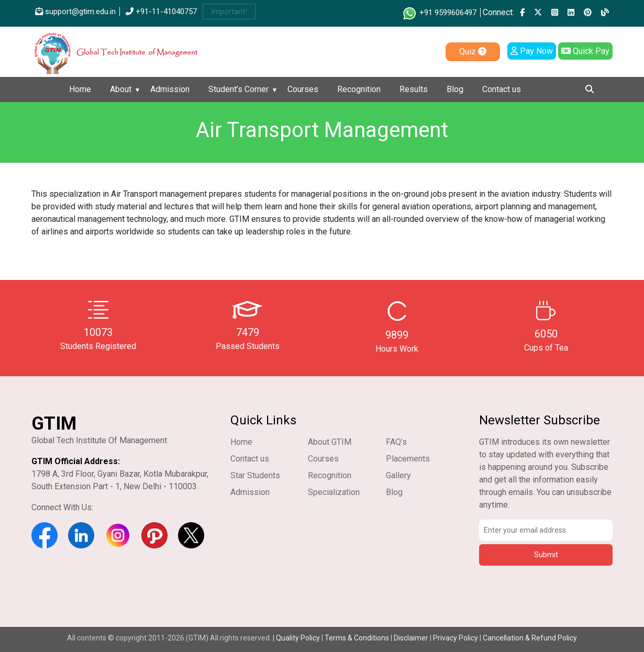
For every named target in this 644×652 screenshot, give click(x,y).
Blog (455, 89)
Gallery (398, 475)
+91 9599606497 (439, 13)
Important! (229, 12)
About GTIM (330, 442)
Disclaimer (411, 638)
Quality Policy (299, 638)
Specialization (334, 492)
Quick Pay (585, 51)
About (121, 89)
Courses (303, 89)
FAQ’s (396, 442)
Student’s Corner (238, 89)
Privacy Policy (456, 638)
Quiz (473, 52)
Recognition (359, 89)
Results (414, 89)
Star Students (255, 475)
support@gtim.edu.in (75, 12)
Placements (408, 459)
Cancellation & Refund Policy (530, 638)
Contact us (502, 89)
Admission (170, 89)
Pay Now (532, 51)
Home (80, 89)
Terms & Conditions (357, 638)
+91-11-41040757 (161, 12)
